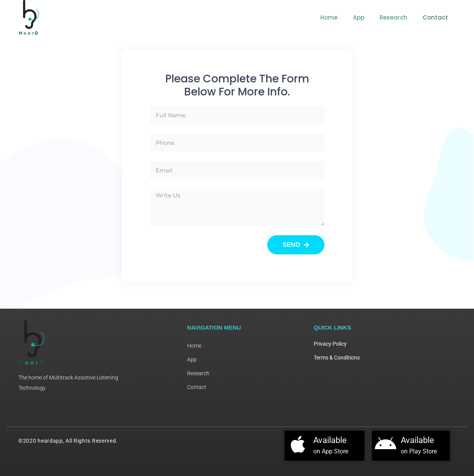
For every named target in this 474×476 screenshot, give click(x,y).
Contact (435, 17)
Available (330, 440)
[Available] (298, 444)
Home (329, 17)
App (359, 17)
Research (393, 17)
